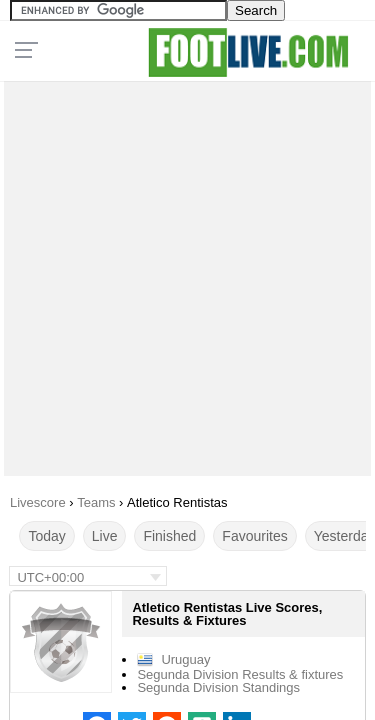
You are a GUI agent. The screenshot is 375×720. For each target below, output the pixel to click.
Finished (169, 536)
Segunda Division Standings (218, 687)
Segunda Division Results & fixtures (240, 674)
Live (105, 536)
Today (46, 536)
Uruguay (185, 659)
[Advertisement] (187, 273)
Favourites (254, 536)
